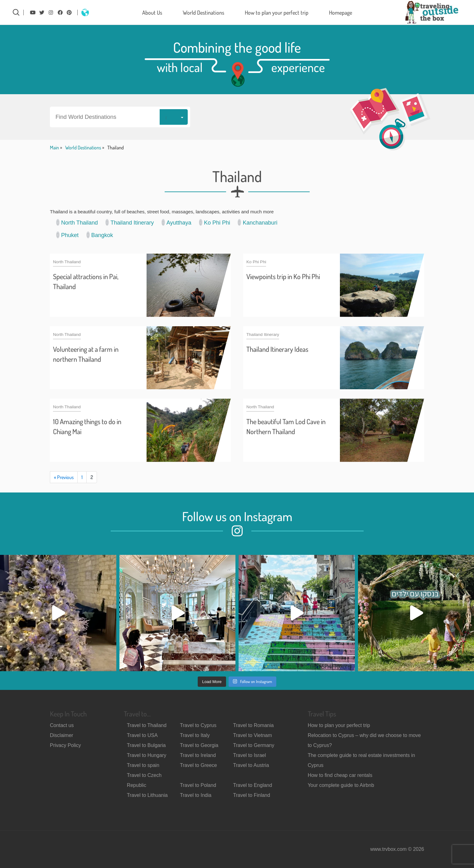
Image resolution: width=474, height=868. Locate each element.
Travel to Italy (195, 735)
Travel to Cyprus (198, 725)
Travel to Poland (198, 785)
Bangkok (100, 235)
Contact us (62, 725)
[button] (120, 117)
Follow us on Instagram (237, 516)
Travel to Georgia (199, 745)
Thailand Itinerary (130, 222)
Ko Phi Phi (215, 222)
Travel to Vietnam (253, 735)
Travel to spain (143, 765)
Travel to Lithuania (147, 795)
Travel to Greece (198, 765)
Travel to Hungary (147, 755)
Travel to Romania (254, 725)
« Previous (64, 477)
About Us (152, 12)
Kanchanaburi (257, 222)
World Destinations (203, 12)
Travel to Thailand (147, 725)
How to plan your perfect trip (277, 12)
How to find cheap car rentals (340, 775)
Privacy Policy (65, 745)
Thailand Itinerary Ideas (277, 349)
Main (54, 148)
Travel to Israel (250, 755)
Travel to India (196, 795)
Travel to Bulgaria (146, 745)
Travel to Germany (254, 745)
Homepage (341, 12)
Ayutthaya (177, 222)
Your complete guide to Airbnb (341, 785)
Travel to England (253, 785)
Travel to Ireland (198, 755)
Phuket (67, 235)
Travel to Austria (251, 765)
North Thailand (77, 222)
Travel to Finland (252, 795)
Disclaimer (62, 735)
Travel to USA (142, 735)
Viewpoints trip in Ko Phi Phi (283, 276)
